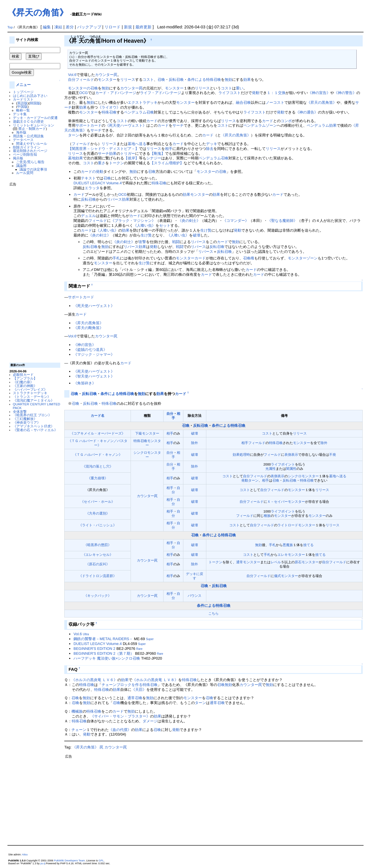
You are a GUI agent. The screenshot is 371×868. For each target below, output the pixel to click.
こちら (213, 613)
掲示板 (18, 158)
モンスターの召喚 (83, 88)
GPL (101, 861)
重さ (102, 163)
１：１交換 (276, 93)
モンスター (107, 80)
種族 (267, 516)
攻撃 (142, 242)
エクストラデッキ (143, 102)
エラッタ (92, 188)
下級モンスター (147, 433)
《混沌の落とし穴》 (98, 466)
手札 (116, 258)
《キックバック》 (98, 596)
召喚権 (249, 258)
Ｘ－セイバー (277, 502)
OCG (83, 93)
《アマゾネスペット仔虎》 (34, 426)
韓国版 (35, 103)
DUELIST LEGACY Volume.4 (98, 183)
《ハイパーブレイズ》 (30, 389)
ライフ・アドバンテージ (161, 93)
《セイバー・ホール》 (98, 502)
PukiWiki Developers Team (69, 861)
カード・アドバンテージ (116, 93)
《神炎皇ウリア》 (27, 422)
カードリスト (23, 99)
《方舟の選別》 (98, 513)
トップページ (23, 92)
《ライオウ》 (109, 107)
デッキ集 (20, 114)
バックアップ (89, 27)
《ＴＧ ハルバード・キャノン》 (98, 454)
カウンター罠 (106, 75)
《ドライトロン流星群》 (98, 576)
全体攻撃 (20, 411)
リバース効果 (118, 199)
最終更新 (143, 27)
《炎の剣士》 (189, 221)
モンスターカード (191, 258)
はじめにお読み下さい (30, 96)
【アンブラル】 (25, 378)
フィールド (85, 80)
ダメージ (150, 721)
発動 (256, 93)
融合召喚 (243, 102)
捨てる (308, 545)
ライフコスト (230, 93)
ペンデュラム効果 (322, 125)
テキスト (88, 178)
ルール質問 (25, 173)
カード (152, 121)
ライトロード (288, 525)
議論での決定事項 (33, 169)
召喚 (161, 80)
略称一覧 (23, 110)
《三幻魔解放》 (25, 419)
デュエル (88, 216)
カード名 (98, 416)
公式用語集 (35, 136)
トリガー (128, 154)
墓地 (72, 158)
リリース (128, 80)
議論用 (21, 166)
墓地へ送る (137, 144)
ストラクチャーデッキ (30, 393)
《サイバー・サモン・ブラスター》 (120, 716)
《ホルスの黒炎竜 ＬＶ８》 (155, 680)
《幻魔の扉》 (23, 382)
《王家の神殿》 (25, 386)
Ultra (86, 634)
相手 (169, 149)
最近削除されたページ (30, 151)
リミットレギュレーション (34, 125)
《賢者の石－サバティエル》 (35, 430)
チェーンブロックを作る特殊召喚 (130, 685)
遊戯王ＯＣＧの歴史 (28, 121)
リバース (198, 242)
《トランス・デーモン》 (32, 397)
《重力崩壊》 (98, 478)
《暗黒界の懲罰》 (98, 545)
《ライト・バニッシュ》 (98, 525)
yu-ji (43, 863)
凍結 (58, 27)
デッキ (212, 144)
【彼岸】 (131, 158)
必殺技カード (23, 375)
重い (240, 88)
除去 (210, 149)
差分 (70, 27)
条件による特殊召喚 (204, 80)
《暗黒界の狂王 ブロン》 (32, 415)
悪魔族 (288, 545)
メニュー (23, 85)
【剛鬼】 (158, 154)
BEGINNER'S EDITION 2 (94, 649)
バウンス (195, 596)
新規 (128, 27)
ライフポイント (283, 464)
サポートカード (89, 125)
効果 (247, 80)
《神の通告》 (307, 112)
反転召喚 (176, 80)
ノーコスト (275, 102)
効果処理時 (241, 454)
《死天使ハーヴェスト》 (126, 125)
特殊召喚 (109, 112)
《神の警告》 (345, 93)
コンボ (286, 121)
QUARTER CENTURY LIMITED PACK (37, 406)
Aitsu (25, 855)
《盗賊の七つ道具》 (90, 350)
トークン (116, 163)
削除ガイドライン (27, 147)
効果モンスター (196, 194)
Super (150, 639)
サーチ (178, 125)
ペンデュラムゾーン (260, 125)
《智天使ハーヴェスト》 (94, 376)
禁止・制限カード (32, 129)
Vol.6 (72, 75)
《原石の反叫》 (98, 564)
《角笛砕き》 (85, 383)
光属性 (271, 469)
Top (10, 27)
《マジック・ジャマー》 (94, 354)
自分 (72, 80)
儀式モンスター (286, 576)
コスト (148, 80)
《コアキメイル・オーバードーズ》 (98, 433)
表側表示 (291, 454)
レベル (276, 562)
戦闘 (176, 242)
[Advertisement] (32, 272)
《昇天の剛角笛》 (88, 328)
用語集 (18, 136)
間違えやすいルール (32, 143)
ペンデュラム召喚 (139, 112)
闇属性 (291, 469)
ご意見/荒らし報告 (30, 162)
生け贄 (206, 230)
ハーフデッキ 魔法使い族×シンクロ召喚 (107, 658)
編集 (47, 27)
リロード (112, 27)
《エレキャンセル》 (98, 555)
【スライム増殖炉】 (167, 163)
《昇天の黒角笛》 (322, 102)
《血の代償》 (120, 730)
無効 (228, 80)
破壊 (197, 235)
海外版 (21, 132)
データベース (23, 140)
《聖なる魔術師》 (282, 221)
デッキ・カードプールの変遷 (35, 118)
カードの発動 (92, 172)
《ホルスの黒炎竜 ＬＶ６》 (94, 680)
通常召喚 (135, 698)
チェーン (79, 730)
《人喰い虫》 (144, 225)
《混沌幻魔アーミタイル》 (34, 400)
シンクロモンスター (303, 476)
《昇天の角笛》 (38, 12)
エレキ (283, 555)
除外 (195, 443)
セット (165, 225)
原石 (298, 562)
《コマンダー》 (236, 221)
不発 (333, 454)
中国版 (22, 106)
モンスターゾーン (303, 258)
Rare (139, 649)
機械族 (77, 711)
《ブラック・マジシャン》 (133, 221)
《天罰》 (139, 690)
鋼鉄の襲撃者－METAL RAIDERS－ (103, 639)
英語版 (22, 103)
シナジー (154, 158)
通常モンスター (248, 562)
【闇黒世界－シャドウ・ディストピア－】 (103, 149)
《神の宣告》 (319, 93)
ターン (74, 135)
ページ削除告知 (25, 154)
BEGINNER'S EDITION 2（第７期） (104, 653)
